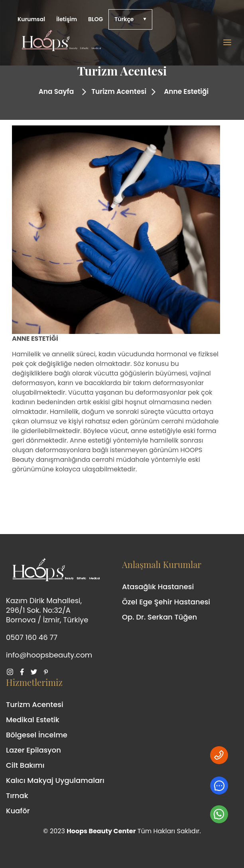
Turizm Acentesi (119, 91)
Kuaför (18, 811)
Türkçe (124, 19)
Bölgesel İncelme (37, 735)
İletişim (67, 19)
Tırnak (17, 796)
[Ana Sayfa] (55, 92)
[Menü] (227, 42)
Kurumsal (31, 19)
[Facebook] (24, 672)
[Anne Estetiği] (185, 92)
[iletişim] (219, 786)
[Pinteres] (48, 672)
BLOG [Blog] (95, 19)
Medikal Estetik (33, 720)
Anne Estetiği (186, 91)
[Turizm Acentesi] (117, 92)
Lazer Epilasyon (33, 750)
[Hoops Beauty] (117, 43)
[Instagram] (12, 672)
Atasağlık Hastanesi (158, 587)
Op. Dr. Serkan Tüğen (159, 617)
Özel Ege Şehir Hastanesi (166, 602)
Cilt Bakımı (25, 765)
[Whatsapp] (219, 755)
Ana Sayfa (56, 91)
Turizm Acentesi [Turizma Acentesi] (35, 704)
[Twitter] (36, 672)
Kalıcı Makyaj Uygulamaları (55, 780)
